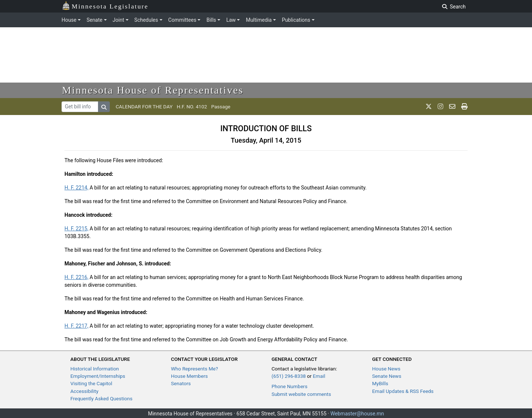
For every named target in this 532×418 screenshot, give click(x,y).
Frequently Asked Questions (101, 398)
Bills (211, 20)
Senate (94, 20)
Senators (181, 383)
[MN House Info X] (429, 107)
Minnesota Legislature (105, 6)
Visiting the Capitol (91, 383)
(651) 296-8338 (289, 376)
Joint (118, 20)
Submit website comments (301, 394)
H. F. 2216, (76, 277)
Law (231, 20)
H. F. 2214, (76, 188)
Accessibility (84, 391)
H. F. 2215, (76, 229)
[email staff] (452, 107)
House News (386, 369)
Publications (296, 20)
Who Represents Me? (195, 369)
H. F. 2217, (76, 326)
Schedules (146, 20)
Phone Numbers (289, 386)
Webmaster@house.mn (357, 414)
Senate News (387, 376)
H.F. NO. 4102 (192, 107)
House (69, 20)
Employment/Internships (98, 376)
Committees (182, 20)
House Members (189, 376)
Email (319, 376)
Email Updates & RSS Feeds (403, 391)
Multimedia (259, 20)
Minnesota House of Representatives (153, 90)
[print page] (464, 107)
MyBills (380, 383)
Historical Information (95, 369)
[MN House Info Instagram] (440, 107)
